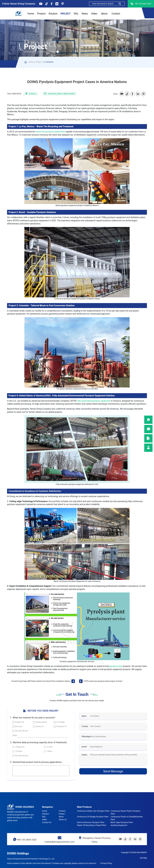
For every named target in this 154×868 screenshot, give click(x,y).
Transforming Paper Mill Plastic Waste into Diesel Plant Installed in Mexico (41, 681)
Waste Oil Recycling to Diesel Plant (92, 825)
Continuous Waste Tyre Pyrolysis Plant (93, 811)
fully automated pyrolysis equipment (94, 401)
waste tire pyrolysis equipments (50, 132)
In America (49, 62)
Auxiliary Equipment (119, 825)
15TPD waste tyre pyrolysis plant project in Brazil (103, 681)
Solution (53, 14)
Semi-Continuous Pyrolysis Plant (91, 822)
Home (31, 14)
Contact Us (116, 14)
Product (41, 14)
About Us (104, 14)
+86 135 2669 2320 (27, 840)
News (85, 14)
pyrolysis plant (116, 666)
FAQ (76, 14)
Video (94, 14)
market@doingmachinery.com (60, 842)
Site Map (143, 858)
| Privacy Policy (106, 863)
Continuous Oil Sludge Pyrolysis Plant (93, 817)
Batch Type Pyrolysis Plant (122, 822)
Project (66, 14)
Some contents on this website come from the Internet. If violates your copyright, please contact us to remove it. (52, 863)
